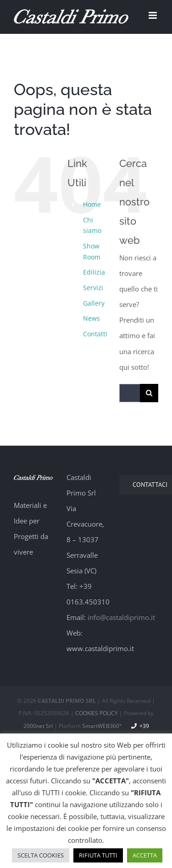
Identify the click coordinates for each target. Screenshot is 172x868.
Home (92, 204)
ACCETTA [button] (145, 855)
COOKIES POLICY (97, 713)
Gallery (94, 303)
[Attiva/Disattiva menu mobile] (153, 15)
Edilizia (94, 272)
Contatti (95, 334)
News (92, 318)
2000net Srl (38, 726)
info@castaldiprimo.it (121, 617)
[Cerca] (149, 393)
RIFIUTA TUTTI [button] (98, 855)
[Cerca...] (130, 393)
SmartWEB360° (102, 726)
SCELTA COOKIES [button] (41, 855)
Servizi (93, 288)
